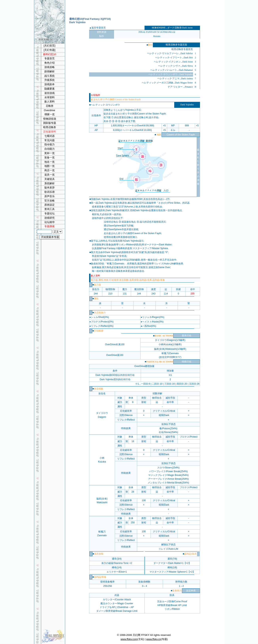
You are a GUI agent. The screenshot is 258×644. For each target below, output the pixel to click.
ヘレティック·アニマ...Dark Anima (175, 78)
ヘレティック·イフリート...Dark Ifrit (174, 58)
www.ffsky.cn (154, 639)
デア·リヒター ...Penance (180, 87)
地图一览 (50, 166)
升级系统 (50, 80)
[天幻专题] (49, 50)
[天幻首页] (49, 46)
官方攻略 (50, 201)
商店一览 (50, 170)
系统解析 (50, 183)
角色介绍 (50, 63)
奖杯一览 (50, 153)
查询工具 (50, 209)
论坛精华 (50, 222)
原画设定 (50, 205)
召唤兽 (50, 106)
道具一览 (50, 175)
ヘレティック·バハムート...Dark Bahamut (171, 70)
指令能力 (50, 144)
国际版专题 (50, 123)
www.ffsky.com (129, 639)
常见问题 (50, 140)
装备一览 (50, 157)
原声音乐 (50, 196)
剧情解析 (50, 71)
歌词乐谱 (50, 192)
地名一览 (50, 162)
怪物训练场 (50, 119)
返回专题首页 (99, 28)
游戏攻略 (50, 67)
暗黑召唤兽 (50, 127)
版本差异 (50, 188)
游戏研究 (50, 218)
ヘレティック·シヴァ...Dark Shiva (175, 66)
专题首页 (50, 58)
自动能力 (50, 149)
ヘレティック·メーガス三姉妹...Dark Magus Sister (167, 83)
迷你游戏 (50, 93)
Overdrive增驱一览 (50, 112)
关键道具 (50, 179)
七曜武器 (50, 136)
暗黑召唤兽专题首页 (182, 49)
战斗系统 (50, 76)
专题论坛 (50, 213)
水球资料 (50, 97)
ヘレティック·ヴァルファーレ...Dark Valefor (170, 53)
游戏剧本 (50, 84)
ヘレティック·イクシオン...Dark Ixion (173, 62)
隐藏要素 (50, 89)
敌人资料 (50, 102)
